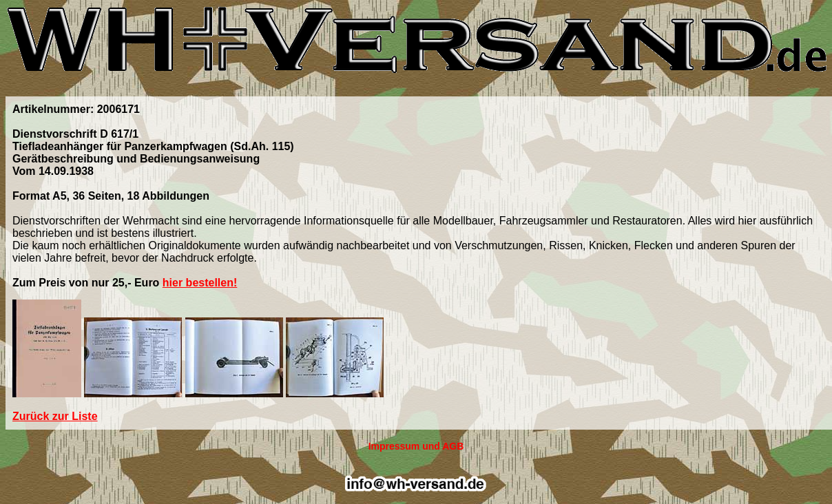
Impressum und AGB (416, 446)
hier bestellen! (200, 283)
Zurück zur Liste (55, 416)
